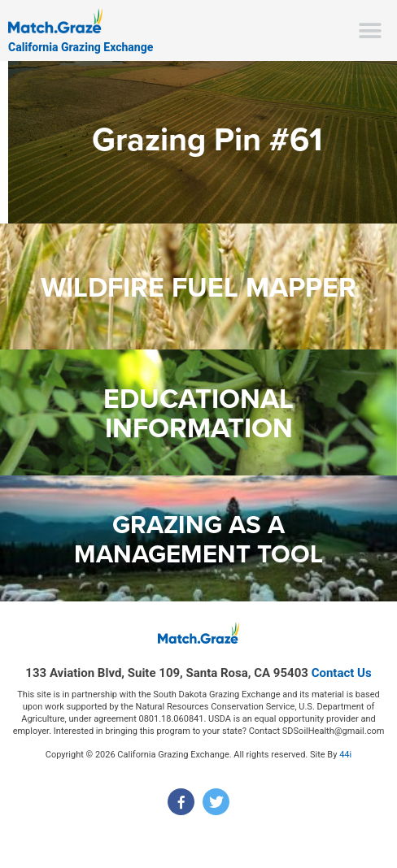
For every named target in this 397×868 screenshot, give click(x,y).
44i (345, 755)
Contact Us (342, 673)
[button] (371, 30)
